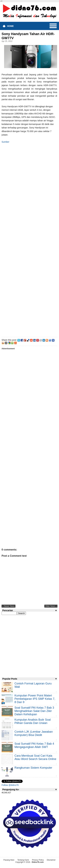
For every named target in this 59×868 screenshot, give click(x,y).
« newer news (8, 606)
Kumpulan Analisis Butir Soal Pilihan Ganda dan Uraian (33, 721)
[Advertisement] (29, 239)
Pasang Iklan (9, 860)
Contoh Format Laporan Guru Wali (33, 685)
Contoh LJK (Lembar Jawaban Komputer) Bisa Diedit (34, 733)
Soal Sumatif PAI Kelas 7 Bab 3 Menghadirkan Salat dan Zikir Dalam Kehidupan (34, 711)
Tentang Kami (23, 860)
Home (10, 26)
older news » (51, 606)
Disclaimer (51, 860)
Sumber (5, 142)
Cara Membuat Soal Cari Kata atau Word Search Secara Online (35, 757)
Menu (53, 26)
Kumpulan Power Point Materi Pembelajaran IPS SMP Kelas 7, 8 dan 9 (35, 699)
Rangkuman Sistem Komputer (33, 768)
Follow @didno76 (10, 785)
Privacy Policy (38, 860)
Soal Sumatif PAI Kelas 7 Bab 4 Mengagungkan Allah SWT (34, 745)
